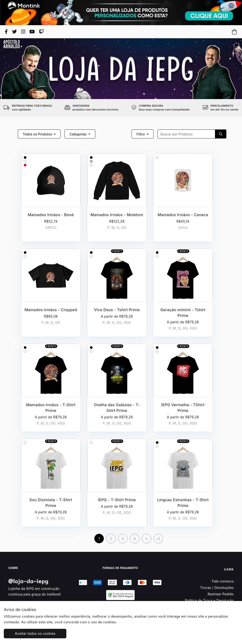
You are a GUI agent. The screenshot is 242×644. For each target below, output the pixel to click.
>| (158, 539)
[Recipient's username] (186, 134)
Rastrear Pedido (221, 594)
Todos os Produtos (38, 134)
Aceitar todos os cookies (33, 633)
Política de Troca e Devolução (209, 600)
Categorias (78, 134)
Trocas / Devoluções (217, 588)
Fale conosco (223, 581)
